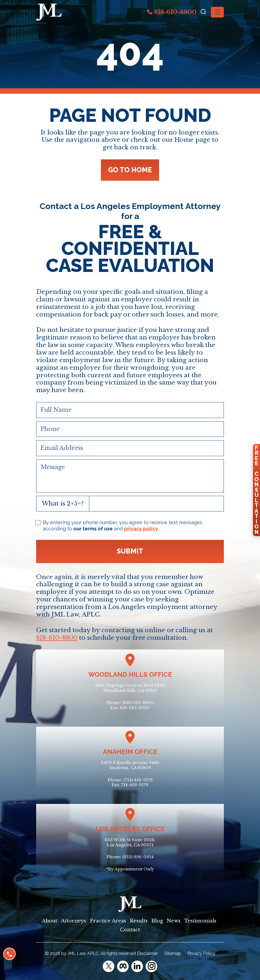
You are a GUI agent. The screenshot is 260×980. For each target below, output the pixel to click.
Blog (157, 921)
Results (139, 921)
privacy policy (141, 529)
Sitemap (173, 953)
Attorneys (73, 921)
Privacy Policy (201, 953)
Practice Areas (108, 921)
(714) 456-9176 (138, 780)
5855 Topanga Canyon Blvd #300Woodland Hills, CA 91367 (130, 688)
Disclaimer (147, 953)
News (174, 921)
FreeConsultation (256, 490)
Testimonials (200, 921)
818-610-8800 (172, 12)
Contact (130, 930)
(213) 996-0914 (138, 857)
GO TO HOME (130, 170)
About (49, 921)
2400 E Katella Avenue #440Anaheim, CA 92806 (130, 765)
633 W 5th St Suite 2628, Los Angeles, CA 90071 (130, 842)
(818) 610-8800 (138, 703)
